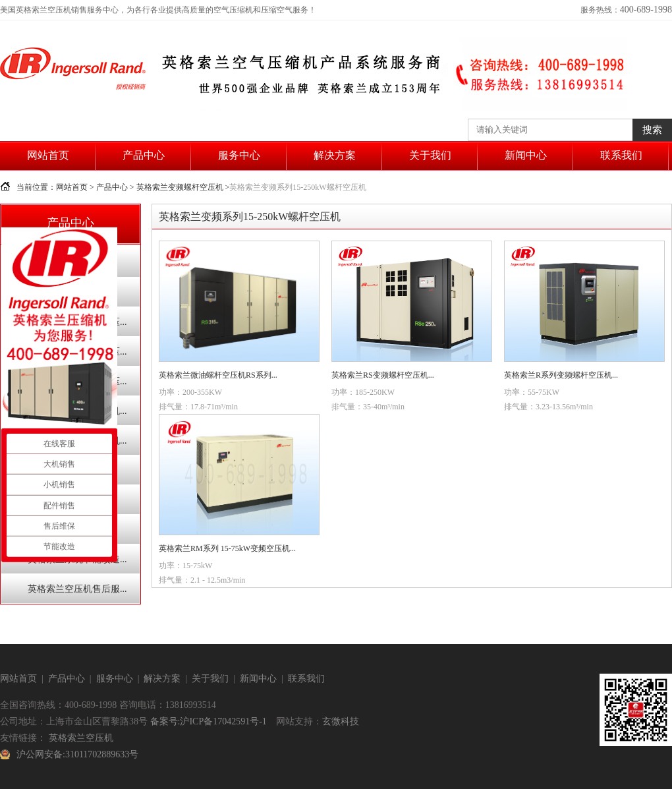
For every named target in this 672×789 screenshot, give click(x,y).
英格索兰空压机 (81, 738)
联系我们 (621, 155)
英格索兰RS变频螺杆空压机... (383, 375)
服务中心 (239, 155)
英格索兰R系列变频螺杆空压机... (561, 375)
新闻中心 (526, 155)
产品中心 (144, 155)
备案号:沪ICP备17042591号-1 (209, 721)
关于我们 (430, 155)
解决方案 (335, 155)
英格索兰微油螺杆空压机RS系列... (218, 375)
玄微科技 (341, 721)
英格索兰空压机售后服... (77, 589)
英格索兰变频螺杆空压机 (180, 187)
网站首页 (48, 155)
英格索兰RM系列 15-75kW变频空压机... (227, 548)
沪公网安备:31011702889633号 (77, 754)
